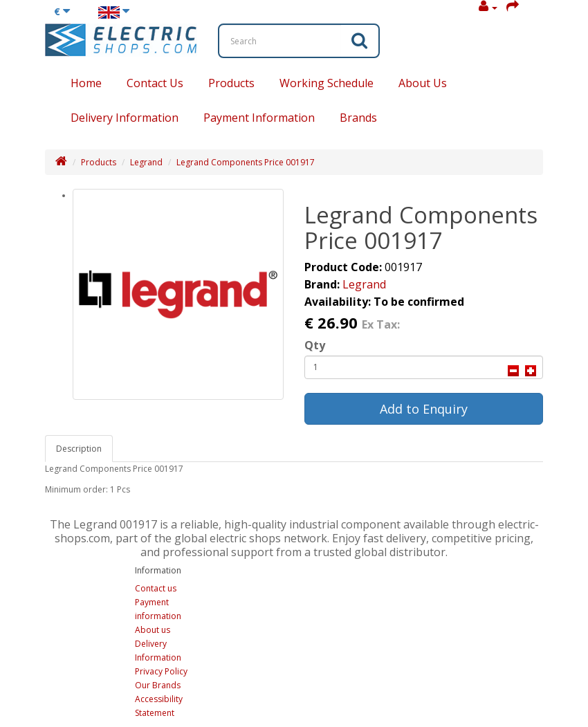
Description (79, 449)
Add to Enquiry (424, 409)
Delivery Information (125, 118)
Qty (315, 345)
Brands (358, 118)
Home (86, 83)
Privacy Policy (161, 671)
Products (231, 83)
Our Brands (158, 685)
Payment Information (259, 118)
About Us (423, 83)
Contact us (156, 588)
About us (153, 630)
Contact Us (155, 83)
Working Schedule (327, 83)
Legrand (146, 162)
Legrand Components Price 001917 (246, 162)
